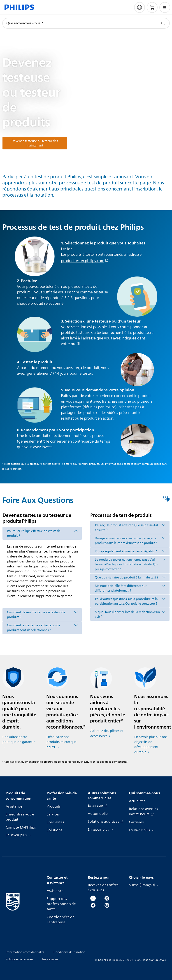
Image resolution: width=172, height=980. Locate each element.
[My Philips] (139, 7)
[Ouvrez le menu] (165, 7)
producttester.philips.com (85, 261)
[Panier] (152, 7)
